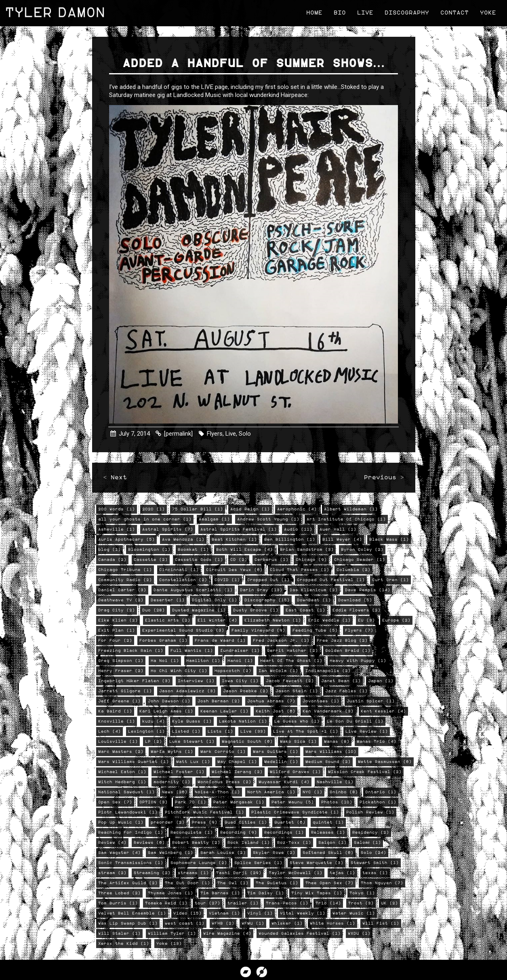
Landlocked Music (198, 95)
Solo (246, 432)
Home (313, 12)
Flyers (216, 432)
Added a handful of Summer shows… (254, 64)
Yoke (487, 12)
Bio (339, 12)
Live (364, 12)
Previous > (383, 479)
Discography (406, 12)
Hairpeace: (296, 95)
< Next (116, 479)
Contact (453, 12)
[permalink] (179, 432)
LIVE (208, 88)
